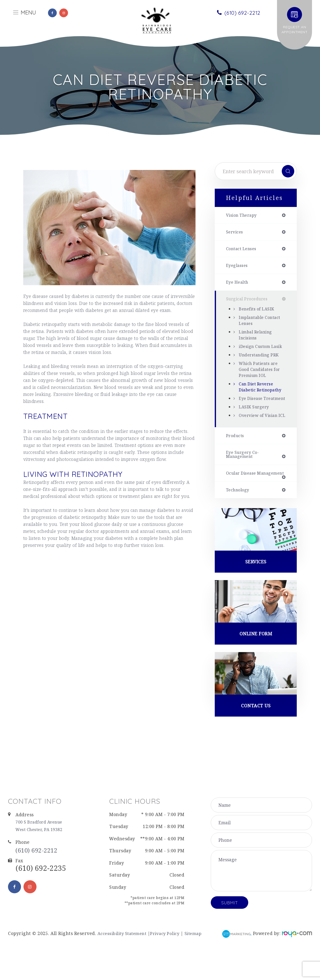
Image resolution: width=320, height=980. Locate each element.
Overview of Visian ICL (260, 439)
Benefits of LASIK (258, 311)
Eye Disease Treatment (252, 416)
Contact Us (256, 741)
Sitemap (201, 969)
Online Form (256, 668)
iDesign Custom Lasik (256, 352)
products (236, 462)
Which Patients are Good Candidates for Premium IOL (262, 378)
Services (256, 595)
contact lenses (243, 250)
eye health (238, 284)
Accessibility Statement (124, 969)
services (235, 233)
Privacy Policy (170, 969)
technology (239, 523)
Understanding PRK (261, 363)
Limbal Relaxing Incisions (257, 337)
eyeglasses (238, 267)
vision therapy (243, 215)
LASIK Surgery (255, 427)
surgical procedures (249, 301)
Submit (229, 938)
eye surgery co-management (244, 482)
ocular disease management (243, 503)
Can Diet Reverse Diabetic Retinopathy (258, 398)
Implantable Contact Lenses (262, 323)
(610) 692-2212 (41, 886)
